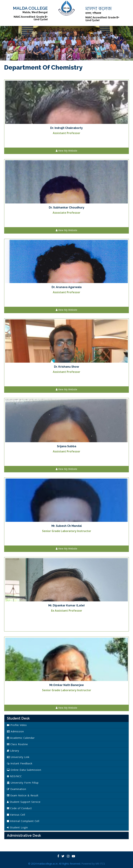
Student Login (17, 827)
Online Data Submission (24, 770)
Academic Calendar (21, 738)
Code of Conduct (19, 808)
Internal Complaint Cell (23, 821)
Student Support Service (24, 802)
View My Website (66, 151)
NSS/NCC (14, 776)
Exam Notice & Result (23, 795)
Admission (15, 731)
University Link (18, 757)
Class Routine (17, 744)
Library (13, 751)
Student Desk (18, 718)
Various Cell (16, 815)
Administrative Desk (24, 835)
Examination (17, 789)
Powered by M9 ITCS (93, 864)
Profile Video (17, 725)
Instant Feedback (20, 763)
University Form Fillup (23, 783)
